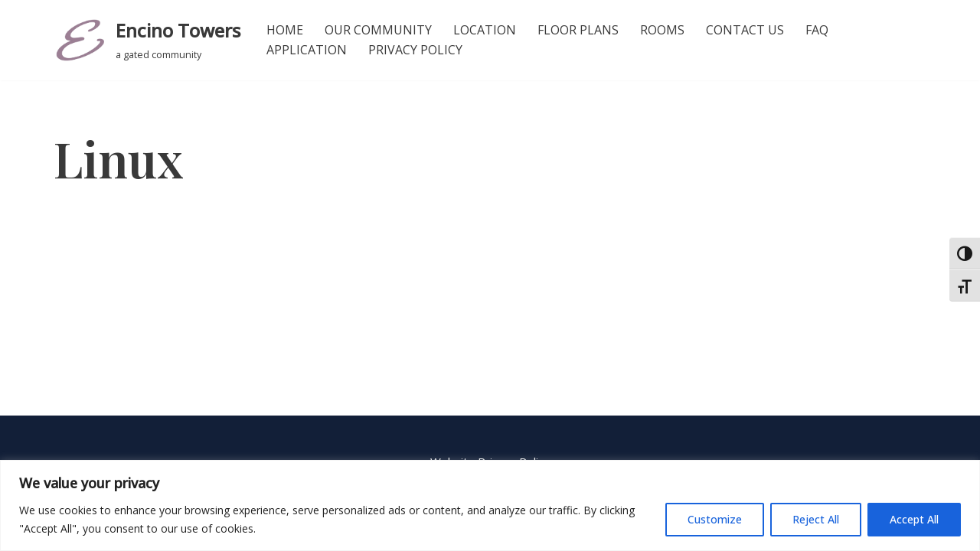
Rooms (662, 30)
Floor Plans (578, 30)
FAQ (817, 30)
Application (307, 50)
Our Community (378, 30)
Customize (715, 519)
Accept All (914, 519)
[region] (490, 505)
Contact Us (745, 30)
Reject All (816, 519)
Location (485, 30)
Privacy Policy (415, 50)
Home (285, 30)
